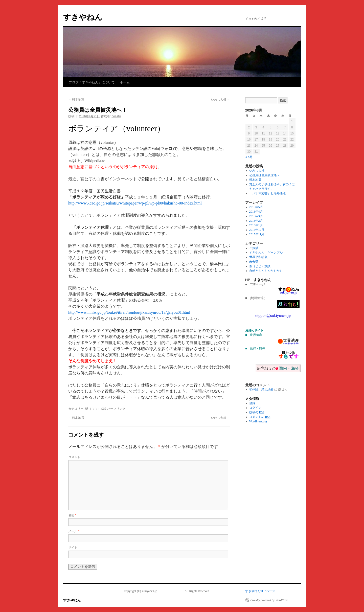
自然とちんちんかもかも (266, 271)
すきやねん (83, 17)
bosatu (116, 116)
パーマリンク (116, 409)
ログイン (255, 408)
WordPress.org (258, 421)
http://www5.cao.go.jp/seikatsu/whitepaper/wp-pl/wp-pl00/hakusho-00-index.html (135, 203)
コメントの (260, 417)
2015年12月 (257, 230)
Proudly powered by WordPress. (270, 600)
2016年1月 (256, 225)
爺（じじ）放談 (96, 409)
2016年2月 (256, 221)
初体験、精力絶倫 (261, 390)
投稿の (257, 412)
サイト (73, 548)
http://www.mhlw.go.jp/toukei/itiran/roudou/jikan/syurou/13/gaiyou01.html (129, 312)
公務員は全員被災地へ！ (266, 175)
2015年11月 (257, 234)
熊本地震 (76, 100)
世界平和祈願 (258, 257)
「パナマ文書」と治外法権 (267, 193)
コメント (74, 457)
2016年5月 (256, 207)
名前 (72, 515)
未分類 (254, 262)
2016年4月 (256, 212)
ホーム (125, 82)
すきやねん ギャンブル (266, 253)
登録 (252, 403)
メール (74, 531)
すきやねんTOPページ (260, 591)
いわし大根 (221, 100)
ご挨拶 (254, 248)
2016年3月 (256, 216)
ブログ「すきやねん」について (92, 82)
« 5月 (249, 157)
